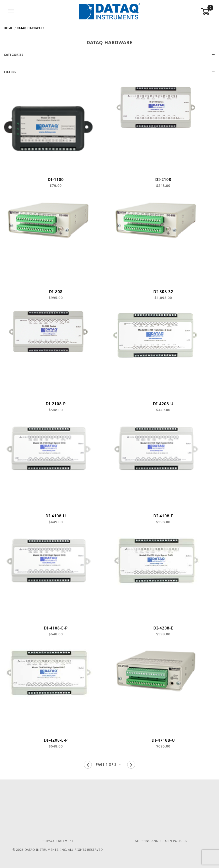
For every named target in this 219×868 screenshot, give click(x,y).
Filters (109, 72)
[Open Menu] (11, 11)
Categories (109, 55)
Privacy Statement (58, 841)
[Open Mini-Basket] (208, 12)
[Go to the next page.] (131, 772)
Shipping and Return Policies (161, 841)
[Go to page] (109, 772)
